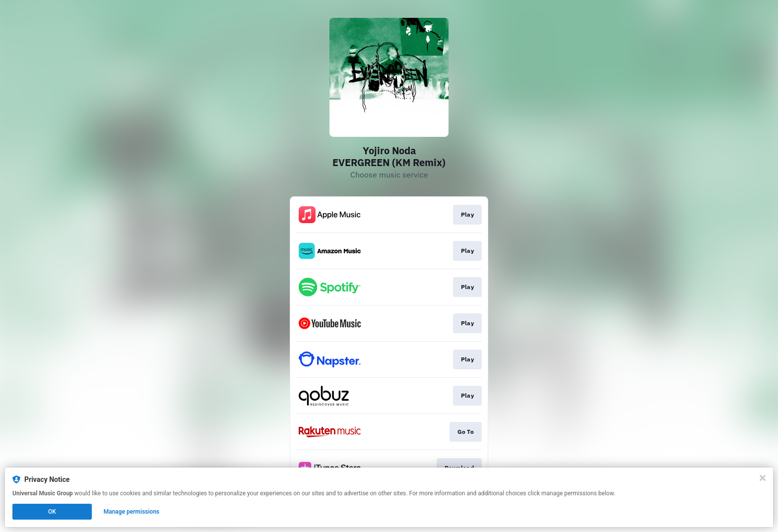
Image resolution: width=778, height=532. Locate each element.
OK (52, 512)
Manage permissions (132, 512)
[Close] (763, 478)
